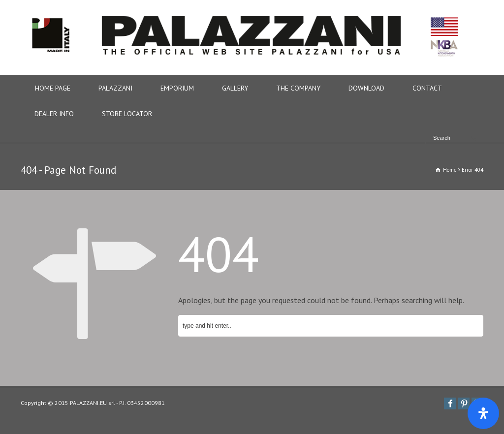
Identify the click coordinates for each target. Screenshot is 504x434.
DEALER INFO (54, 114)
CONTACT (427, 88)
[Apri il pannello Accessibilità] (483, 413)
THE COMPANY (298, 88)
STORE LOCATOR (127, 114)
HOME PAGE (53, 88)
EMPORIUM (177, 88)
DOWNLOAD (366, 88)
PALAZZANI (115, 88)
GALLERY (235, 88)
